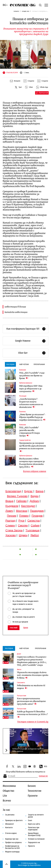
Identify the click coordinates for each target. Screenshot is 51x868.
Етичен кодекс (11, 833)
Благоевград (13, 491)
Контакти (9, 828)
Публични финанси (26, 383)
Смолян (23, 525)
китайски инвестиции (16, 312)
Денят (19, 654)
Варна (40, 491)
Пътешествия (22, 696)
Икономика (9, 786)
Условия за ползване (36, 839)
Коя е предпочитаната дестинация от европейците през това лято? (31, 701)
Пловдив (37, 516)
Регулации (23, 396)
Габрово (21, 501)
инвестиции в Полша (15, 307)
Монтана (21, 511)
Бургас (29, 491)
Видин (35, 496)
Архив (26, 628)
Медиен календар (12, 852)
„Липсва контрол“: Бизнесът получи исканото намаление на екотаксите (31, 403)
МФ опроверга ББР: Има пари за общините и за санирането (31, 389)
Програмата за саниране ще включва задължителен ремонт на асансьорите (33, 447)
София (35, 525)
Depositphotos (35, 865)
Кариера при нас (12, 839)
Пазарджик (37, 511)
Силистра (34, 521)
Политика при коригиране (34, 829)
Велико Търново (17, 496)
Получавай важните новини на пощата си (26, 772)
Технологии (35, 791)
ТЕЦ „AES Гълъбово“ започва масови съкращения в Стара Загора (30, 432)
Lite (5, 796)
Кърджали (12, 506)
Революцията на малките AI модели (31, 687)
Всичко (7, 801)
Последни (10, 364)
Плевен (24, 516)
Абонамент (10, 824)
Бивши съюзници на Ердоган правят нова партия (28, 750)
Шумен (23, 535)
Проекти (33, 796)
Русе (21, 521)
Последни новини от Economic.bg (33, 722)
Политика (22, 412)
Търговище (33, 530)
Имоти (19, 670)
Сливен (10, 525)
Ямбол (35, 535)
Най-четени (24, 364)
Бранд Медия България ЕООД (34, 834)
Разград (10, 521)
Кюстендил (28, 506)
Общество (26, 11)
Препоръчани (39, 364)
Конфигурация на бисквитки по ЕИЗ (12, 847)
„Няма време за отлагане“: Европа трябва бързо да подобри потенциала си (32, 417)
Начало (16, 11)
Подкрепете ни (34, 842)
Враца (9, 501)
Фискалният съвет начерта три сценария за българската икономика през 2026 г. (32, 463)
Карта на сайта (34, 824)
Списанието (21, 683)
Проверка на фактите (14, 820)
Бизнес (32, 786)
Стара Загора (14, 530)
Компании (23, 370)
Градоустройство (25, 440)
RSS (43, 767)
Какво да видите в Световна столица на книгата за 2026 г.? (32, 714)
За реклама (10, 815)
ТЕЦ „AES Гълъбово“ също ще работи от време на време (32, 376)
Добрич (34, 501)
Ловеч (9, 511)
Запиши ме (43, 776)
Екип (30, 820)
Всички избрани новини (35, 471)
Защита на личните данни (36, 816)
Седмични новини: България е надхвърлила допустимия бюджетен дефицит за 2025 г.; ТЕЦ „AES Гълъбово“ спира (32, 661)
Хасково (11, 535)
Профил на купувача (13, 842)
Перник (12, 516)
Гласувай (14, 628)
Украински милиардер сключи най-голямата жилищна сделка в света (33, 675)
